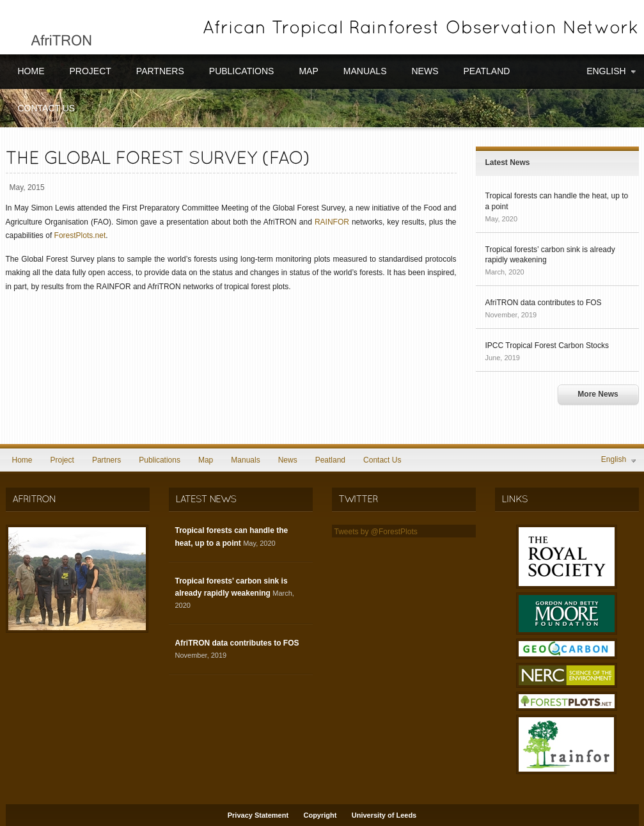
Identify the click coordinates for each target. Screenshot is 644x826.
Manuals (365, 71)
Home (31, 71)
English (612, 71)
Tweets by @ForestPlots (376, 532)
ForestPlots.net (80, 235)
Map (308, 71)
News (425, 71)
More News (598, 394)
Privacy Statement (258, 815)
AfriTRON (53, 27)
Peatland (486, 71)
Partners (160, 71)
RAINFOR (332, 222)
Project (90, 71)
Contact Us (47, 108)
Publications (242, 71)
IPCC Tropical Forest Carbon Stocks (547, 345)
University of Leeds (384, 815)
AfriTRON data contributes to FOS (544, 303)
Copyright (320, 815)
